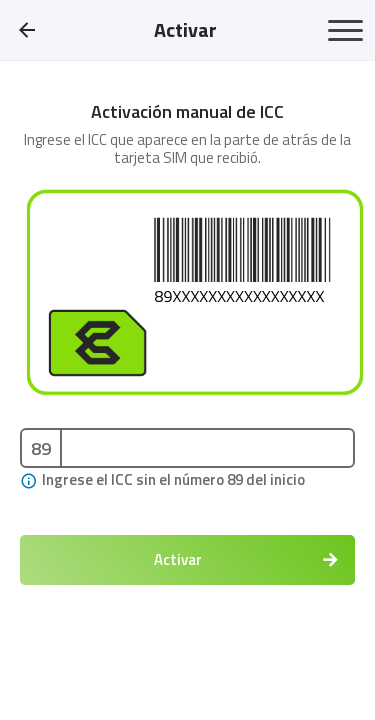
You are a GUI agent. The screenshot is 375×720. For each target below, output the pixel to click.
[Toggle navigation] (345, 30)
